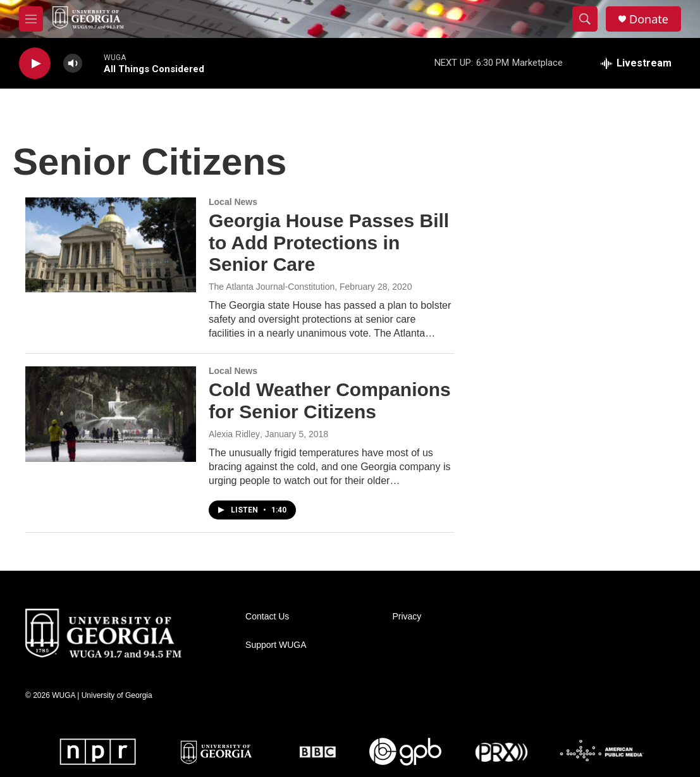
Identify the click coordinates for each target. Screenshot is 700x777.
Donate (649, 19)
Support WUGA (276, 645)
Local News (233, 202)
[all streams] (636, 63)
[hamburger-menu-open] (31, 19)
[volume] (73, 64)
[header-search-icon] (585, 19)
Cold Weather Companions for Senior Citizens (330, 401)
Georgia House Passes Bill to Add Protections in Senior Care (329, 243)
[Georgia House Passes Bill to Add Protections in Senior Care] (111, 245)
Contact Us (267, 617)
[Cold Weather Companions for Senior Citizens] (111, 414)
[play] (35, 64)
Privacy (407, 617)
